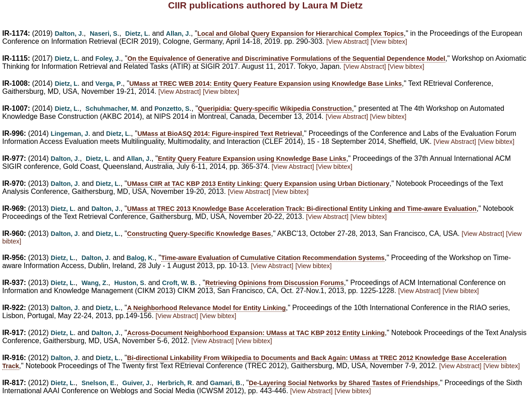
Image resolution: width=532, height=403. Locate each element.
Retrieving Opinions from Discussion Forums (274, 283)
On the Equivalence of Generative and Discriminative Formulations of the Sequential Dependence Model (286, 59)
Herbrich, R (175, 383)
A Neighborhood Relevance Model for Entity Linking (207, 308)
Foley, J (107, 59)
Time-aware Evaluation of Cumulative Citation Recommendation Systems (273, 258)
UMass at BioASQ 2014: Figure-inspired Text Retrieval (220, 134)
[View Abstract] (347, 42)
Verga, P (108, 84)
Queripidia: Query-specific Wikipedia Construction (275, 109)
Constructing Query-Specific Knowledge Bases (199, 234)
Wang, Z (94, 283)
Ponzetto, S (172, 109)
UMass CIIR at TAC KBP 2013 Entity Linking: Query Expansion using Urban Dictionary (258, 184)
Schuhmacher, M (111, 109)
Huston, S (129, 283)
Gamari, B (225, 383)
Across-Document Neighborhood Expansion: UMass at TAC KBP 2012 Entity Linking (256, 333)
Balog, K (139, 258)
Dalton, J (68, 34)
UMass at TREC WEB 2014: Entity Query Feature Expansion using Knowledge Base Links (265, 84)
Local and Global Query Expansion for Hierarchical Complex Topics (301, 34)
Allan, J (178, 34)
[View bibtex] (389, 42)
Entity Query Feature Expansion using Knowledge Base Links (252, 159)
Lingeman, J (70, 134)
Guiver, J (136, 383)
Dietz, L (136, 34)
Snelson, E (98, 383)
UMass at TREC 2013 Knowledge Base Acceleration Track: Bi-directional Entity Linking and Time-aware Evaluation (302, 209)
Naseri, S (104, 34)
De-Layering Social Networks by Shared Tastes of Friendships (343, 383)
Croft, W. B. (180, 283)
